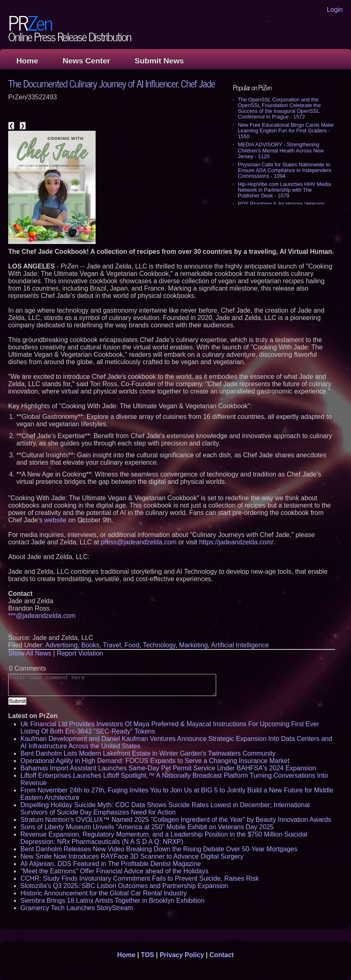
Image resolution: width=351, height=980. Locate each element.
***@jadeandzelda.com (42, 616)
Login (335, 10)
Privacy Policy (182, 955)
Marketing (193, 645)
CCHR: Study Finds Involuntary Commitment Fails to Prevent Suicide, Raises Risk (140, 878)
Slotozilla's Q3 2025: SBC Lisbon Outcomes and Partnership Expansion (124, 886)
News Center (86, 61)
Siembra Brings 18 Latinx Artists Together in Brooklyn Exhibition (113, 901)
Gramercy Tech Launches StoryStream (77, 908)
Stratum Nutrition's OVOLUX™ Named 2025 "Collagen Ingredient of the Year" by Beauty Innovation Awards (176, 820)
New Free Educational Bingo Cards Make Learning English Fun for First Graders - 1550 (286, 131)
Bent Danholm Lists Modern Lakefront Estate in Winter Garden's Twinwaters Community (148, 753)
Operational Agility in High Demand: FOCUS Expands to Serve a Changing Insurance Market (155, 761)
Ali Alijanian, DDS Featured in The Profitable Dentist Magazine (111, 864)
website (55, 520)
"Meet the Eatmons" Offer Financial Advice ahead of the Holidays (114, 871)
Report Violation (80, 653)
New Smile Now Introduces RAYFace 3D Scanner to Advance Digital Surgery (132, 856)
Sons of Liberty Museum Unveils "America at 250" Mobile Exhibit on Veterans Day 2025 (147, 827)
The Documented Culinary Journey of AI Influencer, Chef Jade (112, 83)
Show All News (30, 653)
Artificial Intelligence (240, 645)
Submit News (159, 61)
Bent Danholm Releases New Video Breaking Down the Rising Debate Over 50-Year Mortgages (159, 849)
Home (27, 61)
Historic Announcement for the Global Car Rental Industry (104, 893)
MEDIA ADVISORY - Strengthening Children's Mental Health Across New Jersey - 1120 (281, 150)
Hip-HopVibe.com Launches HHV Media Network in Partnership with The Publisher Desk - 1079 (284, 190)
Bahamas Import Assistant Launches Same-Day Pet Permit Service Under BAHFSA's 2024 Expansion (168, 768)
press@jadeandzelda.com (139, 542)
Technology (159, 645)
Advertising (61, 645)
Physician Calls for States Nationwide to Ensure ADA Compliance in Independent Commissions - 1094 (284, 170)
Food (132, 645)
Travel (112, 645)
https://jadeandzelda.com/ (236, 542)
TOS (148, 955)
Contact (222, 955)
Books (90, 645)
